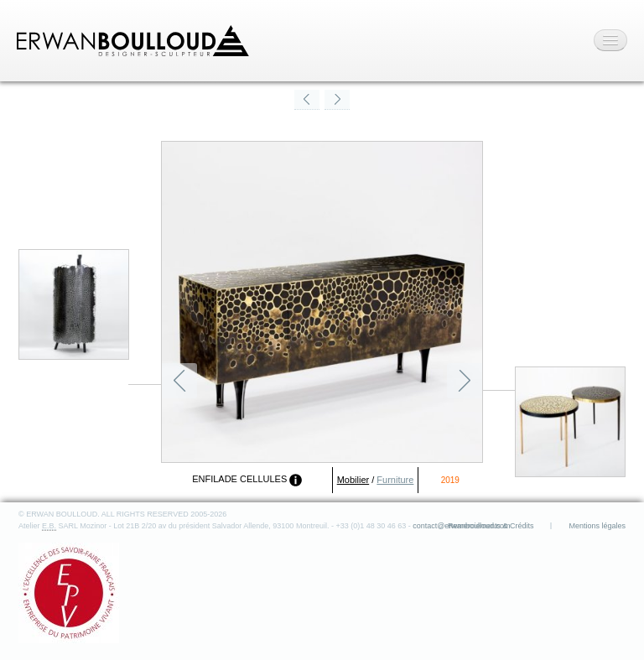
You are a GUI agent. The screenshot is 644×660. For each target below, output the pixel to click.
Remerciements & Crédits (491, 526)
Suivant (465, 381)
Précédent (179, 381)
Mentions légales (597, 526)
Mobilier (353, 480)
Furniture (395, 480)
